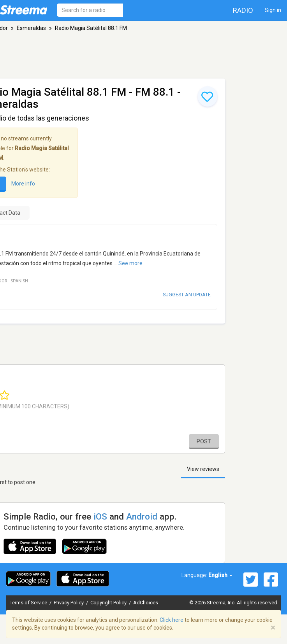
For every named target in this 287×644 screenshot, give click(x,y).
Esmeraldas (31, 28)
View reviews (203, 469)
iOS (100, 516)
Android (142, 516)
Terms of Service (29, 603)
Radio (243, 10)
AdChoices (146, 603)
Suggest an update (187, 295)
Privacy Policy (69, 603)
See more (130, 263)
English (220, 575)
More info (23, 184)
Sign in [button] (273, 10)
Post (204, 441)
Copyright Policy (109, 603)
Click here (172, 620)
